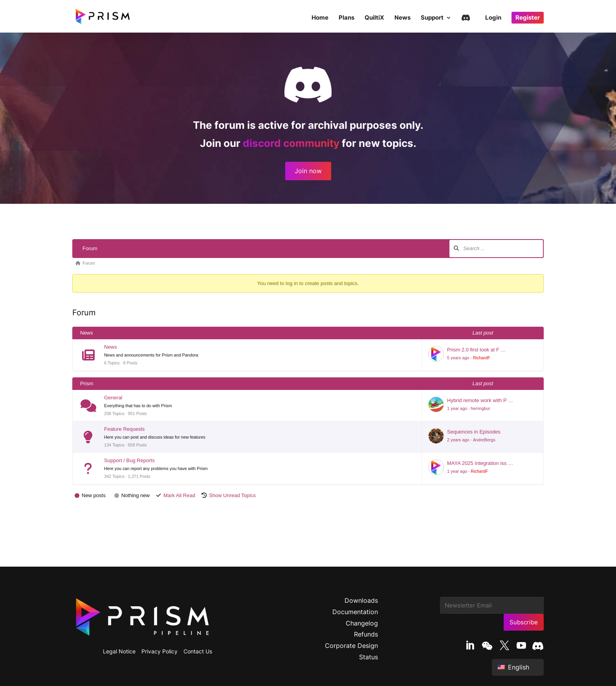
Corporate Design (351, 646)
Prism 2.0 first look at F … (477, 350)
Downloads (361, 600)
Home (320, 18)
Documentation (355, 612)
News (402, 18)
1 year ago (457, 408)
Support (432, 18)
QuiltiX (374, 18)
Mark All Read (179, 495)
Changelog (362, 623)
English (513, 667)
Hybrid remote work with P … (480, 400)
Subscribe (524, 622)
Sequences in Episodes (474, 432)
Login (493, 18)
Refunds (366, 634)
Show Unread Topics (232, 495)
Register (528, 17)
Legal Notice (119, 651)
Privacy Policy (159, 651)
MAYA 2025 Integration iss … (480, 463)
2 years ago (458, 440)
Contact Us (198, 651)
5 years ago (458, 358)
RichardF (482, 358)
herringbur (480, 408)
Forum (90, 248)
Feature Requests (124, 429)
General (113, 398)
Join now (308, 171)
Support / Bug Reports (129, 460)
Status (368, 657)
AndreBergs (484, 440)
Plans (346, 18)
